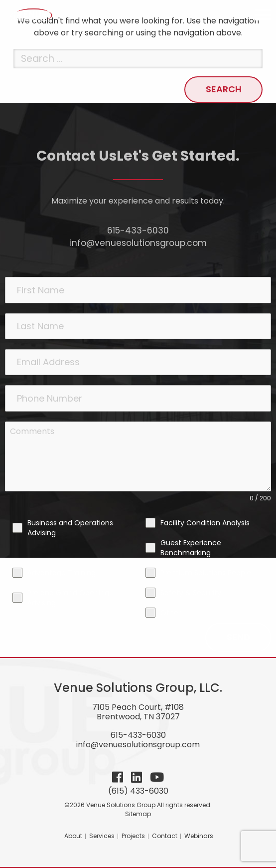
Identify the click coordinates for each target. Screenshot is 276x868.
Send (238, 637)
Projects (133, 836)
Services (102, 836)
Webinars (199, 836)
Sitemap (138, 814)
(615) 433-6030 (138, 791)
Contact (165, 836)
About (73, 836)
